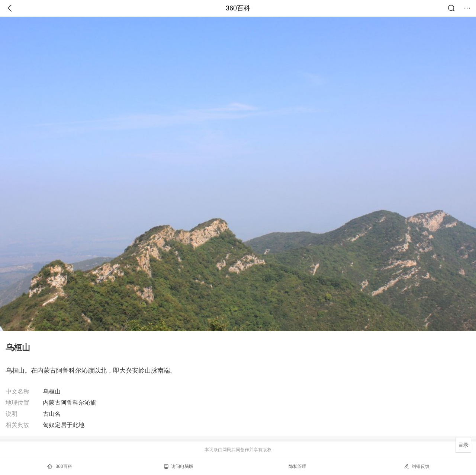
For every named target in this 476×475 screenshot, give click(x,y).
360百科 (238, 8)
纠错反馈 (417, 466)
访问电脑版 (179, 466)
